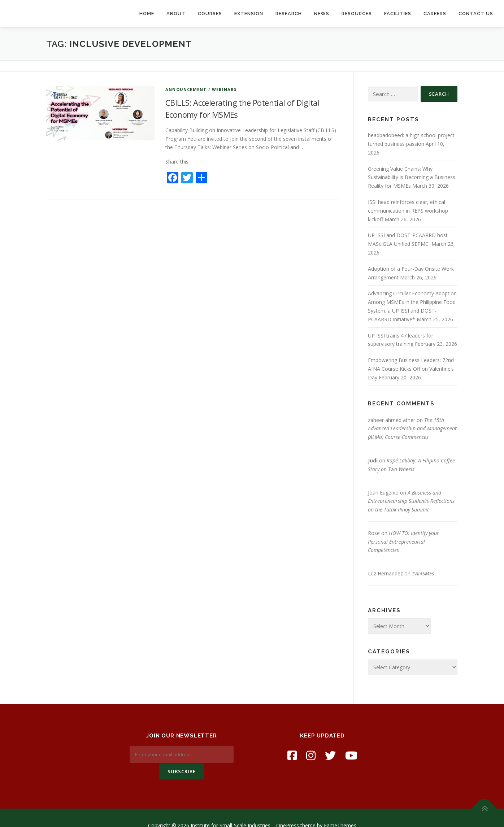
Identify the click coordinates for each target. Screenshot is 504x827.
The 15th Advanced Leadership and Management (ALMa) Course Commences (412, 429)
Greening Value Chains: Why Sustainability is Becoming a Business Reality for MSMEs (412, 177)
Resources (357, 14)
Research (289, 14)
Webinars (225, 89)
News (322, 14)
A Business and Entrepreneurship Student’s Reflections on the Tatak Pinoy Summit (411, 501)
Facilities (398, 14)
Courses (210, 14)
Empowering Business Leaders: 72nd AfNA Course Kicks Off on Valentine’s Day (411, 369)
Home (147, 14)
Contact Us (476, 14)
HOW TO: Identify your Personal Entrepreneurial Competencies (403, 542)
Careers (435, 14)
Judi (373, 460)
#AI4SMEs (423, 573)
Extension (249, 14)
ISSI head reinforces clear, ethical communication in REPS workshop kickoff (408, 211)
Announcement (186, 89)
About (176, 14)
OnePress (288, 810)
